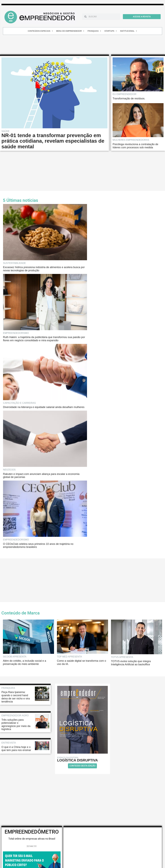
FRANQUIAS (94, 31)
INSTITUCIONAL (129, 31)
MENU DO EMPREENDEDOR (70, 31)
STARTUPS (111, 31)
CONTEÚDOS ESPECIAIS (40, 31)
